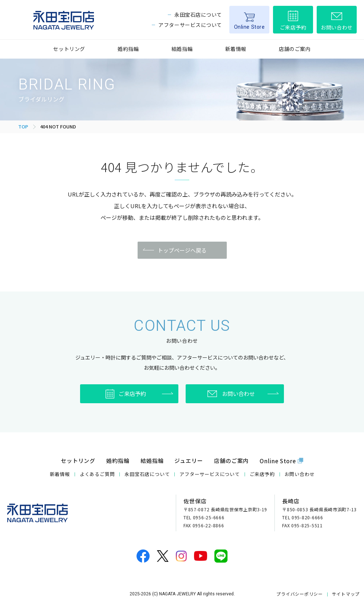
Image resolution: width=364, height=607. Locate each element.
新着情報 (236, 49)
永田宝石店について (198, 15)
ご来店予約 (293, 27)
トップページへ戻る (182, 250)
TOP (23, 126)
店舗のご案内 (295, 49)
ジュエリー (189, 461)
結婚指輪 (182, 49)
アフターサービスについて (190, 25)
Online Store (250, 27)
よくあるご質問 (97, 474)
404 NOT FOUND (58, 126)
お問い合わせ (337, 27)
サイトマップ (346, 594)
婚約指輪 (128, 49)
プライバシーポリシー (299, 594)
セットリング (69, 49)
